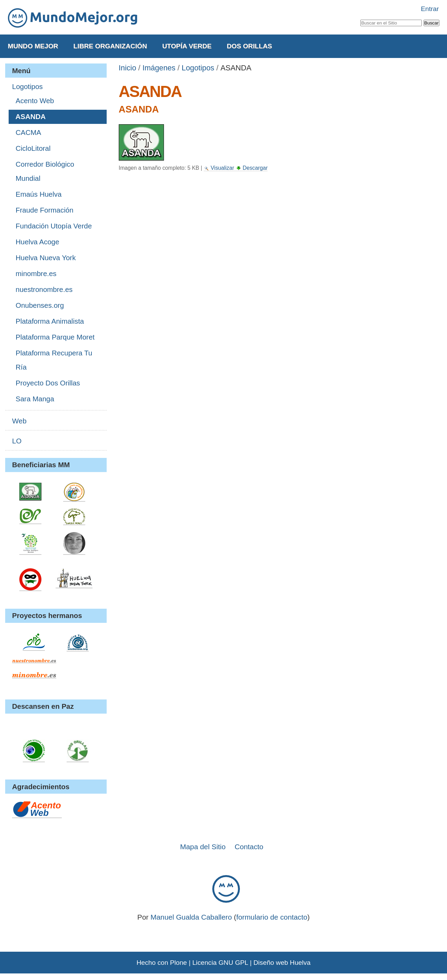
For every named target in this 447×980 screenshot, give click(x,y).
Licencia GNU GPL (220, 963)
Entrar (430, 9)
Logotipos (198, 68)
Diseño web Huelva (282, 963)
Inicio (128, 68)
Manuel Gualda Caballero (191, 917)
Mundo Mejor (33, 46)
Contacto (249, 847)
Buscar (360, 18)
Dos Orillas (249, 46)
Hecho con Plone (162, 963)
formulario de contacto (272, 917)
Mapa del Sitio (203, 847)
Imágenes (159, 68)
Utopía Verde (187, 46)
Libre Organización (110, 46)
